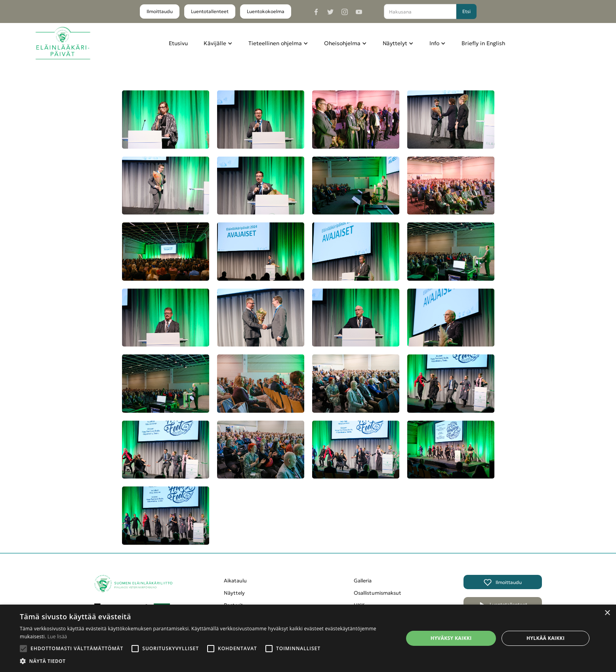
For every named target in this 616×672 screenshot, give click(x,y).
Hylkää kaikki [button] (545, 638)
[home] (63, 43)
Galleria (363, 581)
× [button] (607, 613)
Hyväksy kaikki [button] (451, 638)
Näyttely (234, 593)
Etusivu (178, 43)
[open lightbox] (166, 120)
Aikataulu (235, 581)
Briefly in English (483, 43)
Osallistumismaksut (378, 593)
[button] (218, 43)
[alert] (308, 638)
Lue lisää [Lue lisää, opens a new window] (57, 637)
